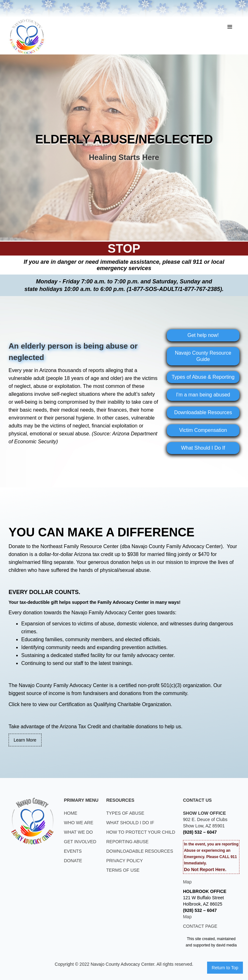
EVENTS (73, 851)
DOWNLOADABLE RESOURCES (140, 851)
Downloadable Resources (203, 412)
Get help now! (203, 335)
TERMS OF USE (123, 870)
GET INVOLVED (80, 842)
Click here (20, 704)
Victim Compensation (203, 430)
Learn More (25, 740)
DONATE (73, 861)
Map (187, 882)
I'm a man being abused (203, 395)
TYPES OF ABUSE (125, 813)
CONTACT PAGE (200, 926)
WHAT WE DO (78, 832)
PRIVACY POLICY (124, 861)
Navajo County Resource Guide (203, 356)
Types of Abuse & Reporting (203, 377)
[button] (230, 27)
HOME (71, 813)
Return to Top (225, 968)
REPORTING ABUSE (127, 842)
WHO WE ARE (79, 823)
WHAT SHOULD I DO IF (130, 823)
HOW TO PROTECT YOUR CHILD (141, 832)
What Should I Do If (203, 448)
